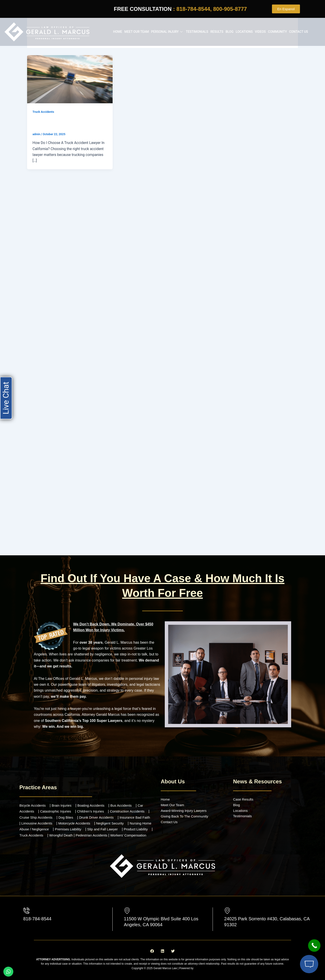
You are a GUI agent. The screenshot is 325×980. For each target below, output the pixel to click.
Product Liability (32, 831)
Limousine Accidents (50, 820)
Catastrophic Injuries (58, 808)
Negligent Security (127, 820)
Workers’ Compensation (39, 837)
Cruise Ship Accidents (42, 814)
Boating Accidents (95, 802)
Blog (229, 32)
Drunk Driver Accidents (106, 814)
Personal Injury (167, 32)
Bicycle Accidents (33, 802)
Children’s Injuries (94, 808)
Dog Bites (73, 814)
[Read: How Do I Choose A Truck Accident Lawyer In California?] (70, 79)
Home (118, 32)
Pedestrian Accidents (128, 831)
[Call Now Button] (314, 946)
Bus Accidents (126, 802)
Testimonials (197, 32)
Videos (260, 32)
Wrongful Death (95, 831)
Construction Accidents (133, 808)
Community (277, 32)
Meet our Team (137, 32)
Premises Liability (95, 826)
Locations (244, 32)
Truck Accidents (44, 112)
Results (217, 32)
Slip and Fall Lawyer (131, 826)
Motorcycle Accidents (89, 820)
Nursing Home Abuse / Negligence (47, 826)
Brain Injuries (64, 802)
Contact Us (299, 32)
